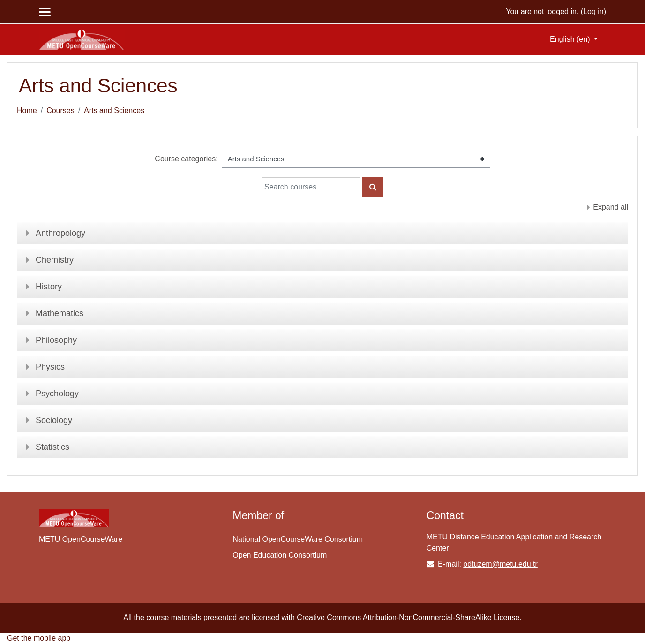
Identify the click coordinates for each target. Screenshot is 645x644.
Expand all (611, 207)
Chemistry (55, 260)
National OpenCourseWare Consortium (298, 539)
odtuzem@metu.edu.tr (500, 564)
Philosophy (56, 340)
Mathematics (60, 313)
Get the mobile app (39, 638)
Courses (60, 110)
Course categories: (186, 159)
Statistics (52, 447)
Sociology (54, 420)
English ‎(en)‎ (571, 39)
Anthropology (60, 233)
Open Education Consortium (280, 555)
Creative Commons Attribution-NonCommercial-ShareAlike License (408, 617)
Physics (50, 367)
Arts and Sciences (114, 110)
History (49, 287)
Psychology (57, 394)
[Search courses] (311, 187)
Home (27, 110)
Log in (593, 11)
